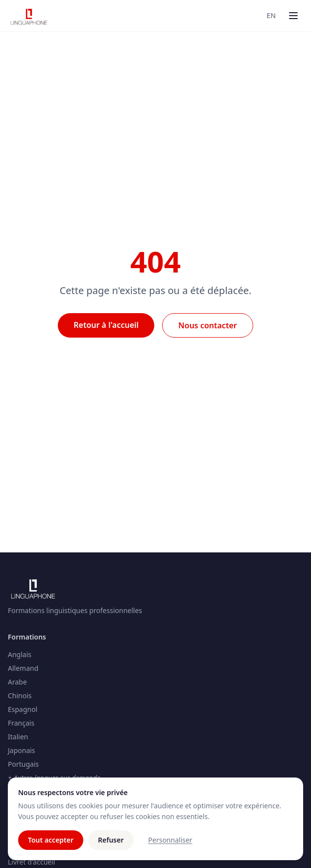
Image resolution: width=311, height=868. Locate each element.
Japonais (22, 750)
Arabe (17, 682)
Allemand (23, 668)
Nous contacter (208, 325)
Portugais (23, 764)
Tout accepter (51, 840)
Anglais (20, 654)
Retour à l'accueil (106, 325)
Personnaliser (170, 840)
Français (21, 723)
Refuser (111, 840)
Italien (18, 737)
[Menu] (293, 16)
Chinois (20, 696)
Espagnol (23, 709)
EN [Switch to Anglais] (271, 15)
